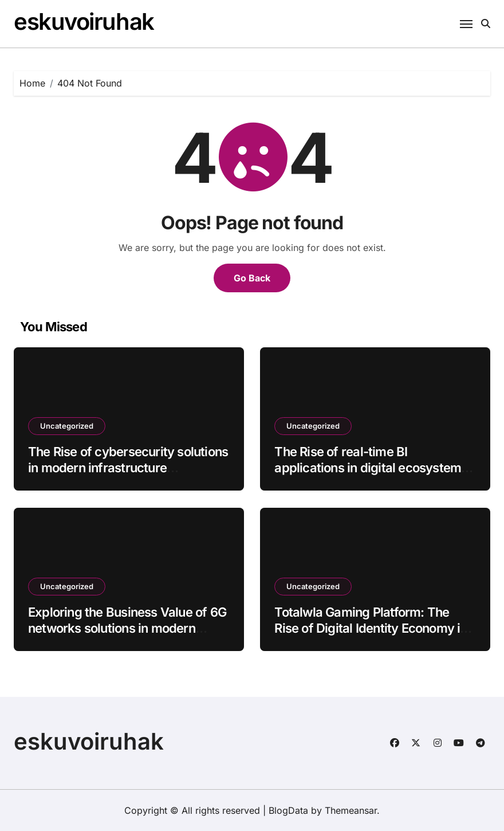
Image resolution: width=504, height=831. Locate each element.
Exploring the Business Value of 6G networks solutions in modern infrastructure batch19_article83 (127, 628)
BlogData (288, 810)
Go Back (252, 278)
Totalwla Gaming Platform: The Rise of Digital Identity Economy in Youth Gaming (371, 628)
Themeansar (351, 810)
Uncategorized (67, 426)
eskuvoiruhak (84, 21)
